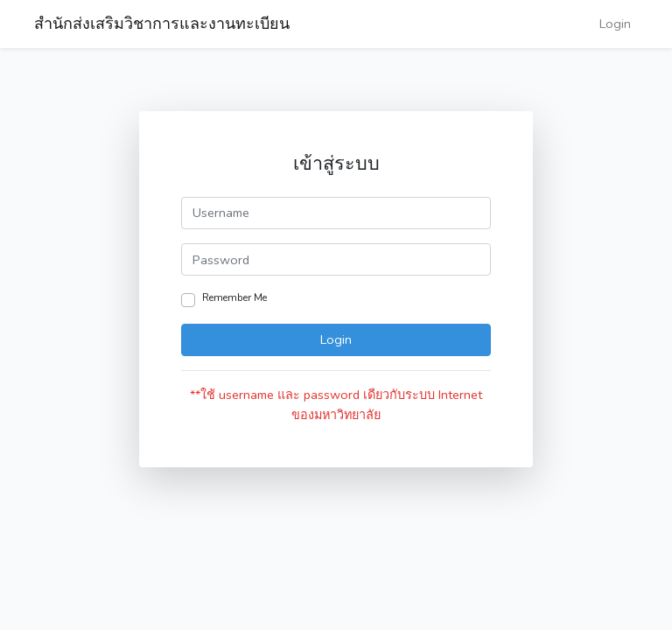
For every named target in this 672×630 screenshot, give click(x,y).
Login (615, 24)
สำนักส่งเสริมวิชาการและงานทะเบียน (162, 24)
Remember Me (234, 297)
